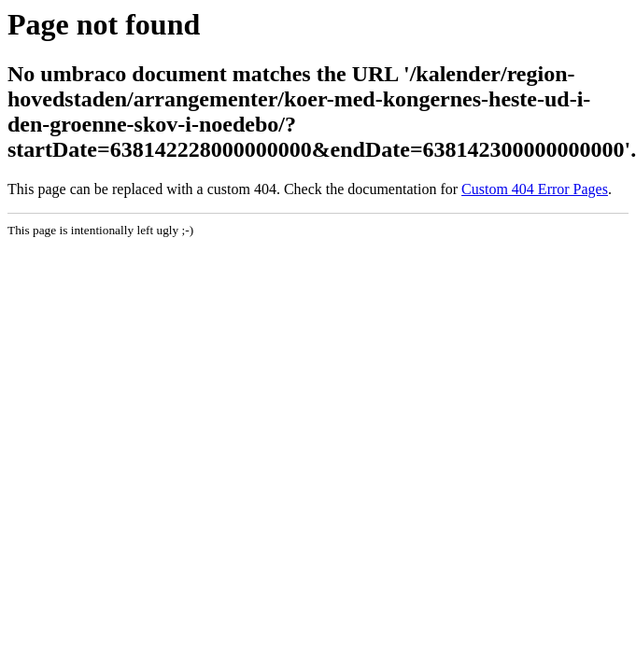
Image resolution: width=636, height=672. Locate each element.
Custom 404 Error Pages (535, 189)
